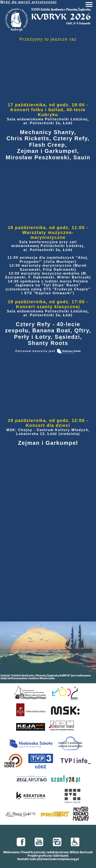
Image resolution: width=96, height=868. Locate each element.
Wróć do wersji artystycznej (28, 2)
